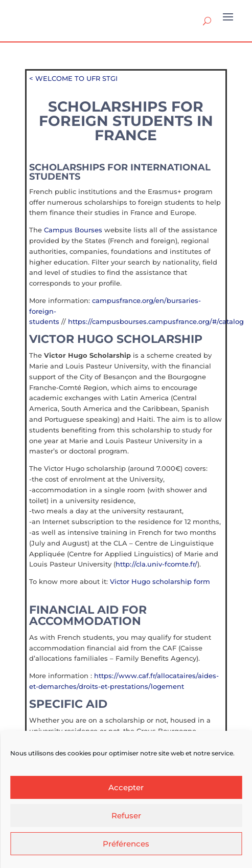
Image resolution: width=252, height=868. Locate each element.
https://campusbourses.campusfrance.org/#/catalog (156, 321)
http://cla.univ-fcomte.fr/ (156, 564)
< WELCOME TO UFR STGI (73, 78)
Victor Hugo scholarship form (160, 581)
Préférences (126, 844)
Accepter (126, 787)
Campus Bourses (73, 230)
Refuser (126, 816)
